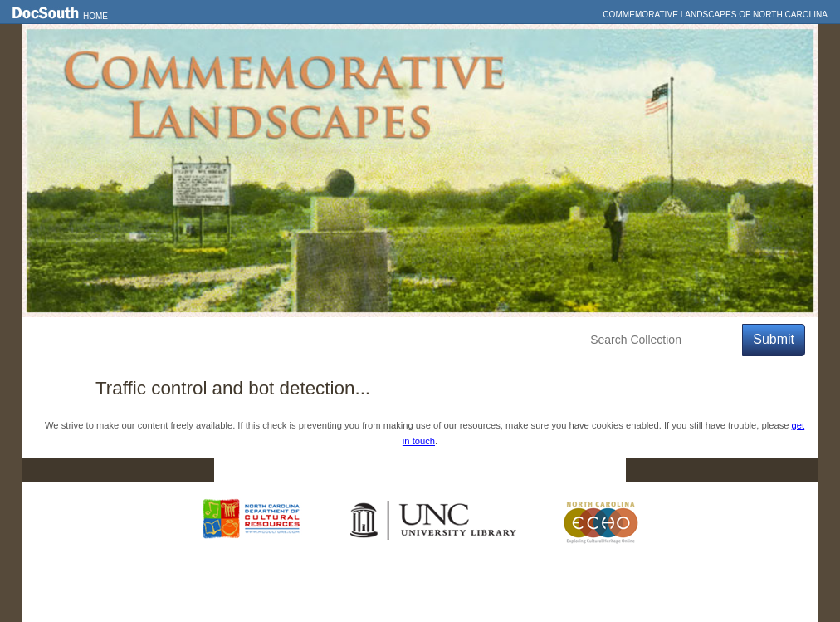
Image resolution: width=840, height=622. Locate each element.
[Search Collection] (663, 340)
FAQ (594, 470)
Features (117, 340)
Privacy (521, 470)
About (334, 340)
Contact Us (431, 470)
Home (95, 16)
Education (264, 340)
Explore (188, 340)
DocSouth (334, 470)
